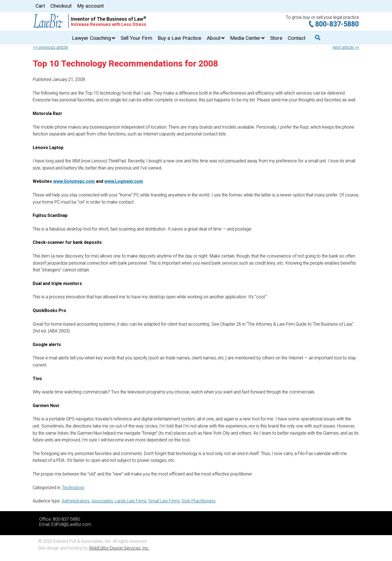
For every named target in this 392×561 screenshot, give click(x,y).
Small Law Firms (164, 501)
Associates (102, 501)
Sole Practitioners (199, 501)
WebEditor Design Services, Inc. (119, 548)
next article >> (346, 47)
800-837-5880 (337, 24)
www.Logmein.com (124, 181)
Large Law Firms (131, 501)
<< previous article (50, 47)
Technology (73, 488)
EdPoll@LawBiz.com (71, 524)
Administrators (76, 501)
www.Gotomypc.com (74, 181)
